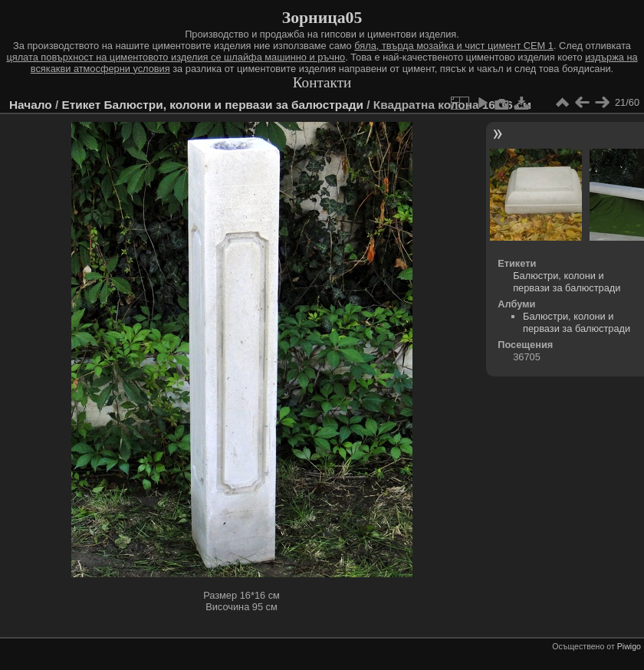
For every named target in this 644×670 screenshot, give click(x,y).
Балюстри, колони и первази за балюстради (234, 105)
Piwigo (629, 646)
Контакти (322, 82)
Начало (31, 105)
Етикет (81, 105)
